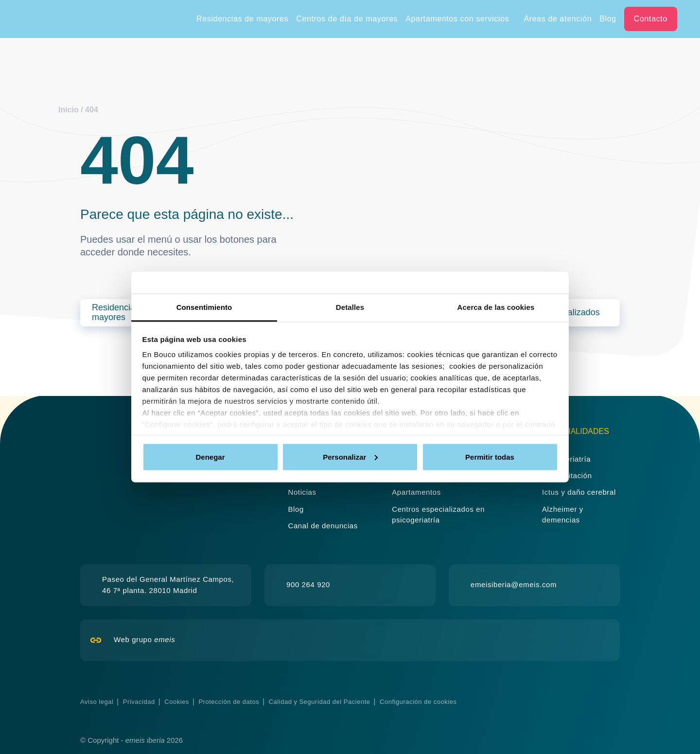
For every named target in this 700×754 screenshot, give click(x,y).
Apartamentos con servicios (457, 19)
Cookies (177, 702)
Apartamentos (416, 492)
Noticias (302, 492)
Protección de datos (229, 702)
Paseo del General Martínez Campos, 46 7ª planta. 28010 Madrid (168, 584)
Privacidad (139, 702)
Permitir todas (490, 457)
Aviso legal (97, 702)
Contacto (651, 19)
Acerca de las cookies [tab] (496, 307)
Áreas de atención (558, 19)
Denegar (210, 457)
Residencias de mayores (242, 19)
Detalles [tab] (350, 307)
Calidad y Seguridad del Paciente (320, 702)
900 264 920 (308, 584)
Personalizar (350, 457)
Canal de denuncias (323, 526)
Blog (608, 19)
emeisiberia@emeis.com (514, 584)
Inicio (69, 110)
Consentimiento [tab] (204, 307)
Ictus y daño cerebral (579, 492)
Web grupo (144, 639)
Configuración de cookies (418, 702)
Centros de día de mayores (347, 19)
